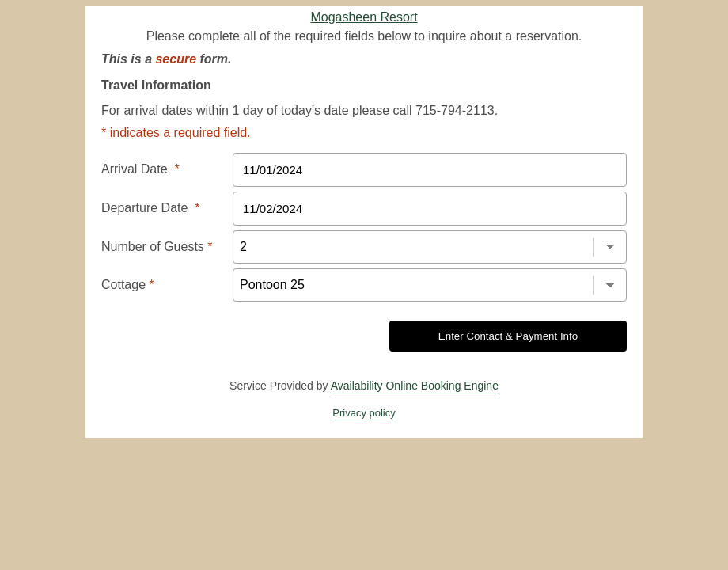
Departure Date (151, 208)
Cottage (128, 285)
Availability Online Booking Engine (415, 386)
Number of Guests (157, 247)
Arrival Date (140, 169)
